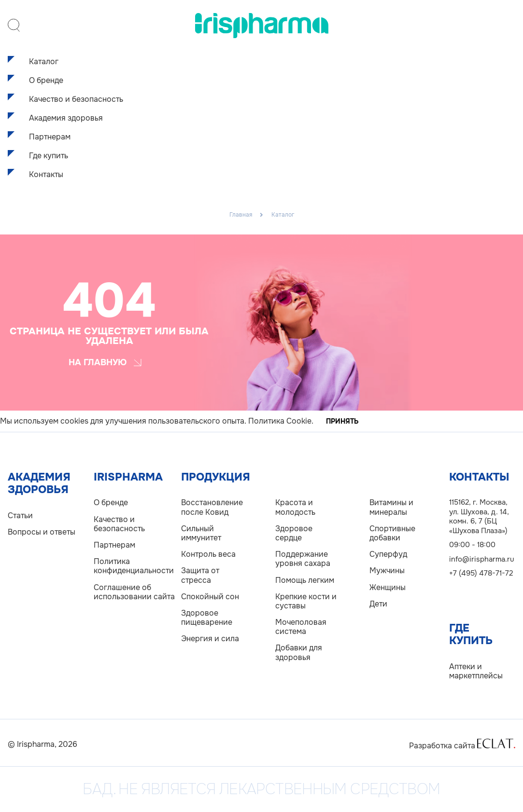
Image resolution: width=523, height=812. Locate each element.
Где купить (49, 156)
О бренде (46, 80)
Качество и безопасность (76, 99)
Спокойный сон (210, 597)
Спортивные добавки (392, 533)
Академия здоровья (66, 118)
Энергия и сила (210, 639)
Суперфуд (388, 554)
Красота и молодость (295, 507)
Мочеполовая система (301, 627)
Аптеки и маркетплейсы (476, 671)
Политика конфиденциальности (134, 566)
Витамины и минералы (391, 507)
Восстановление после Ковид (212, 507)
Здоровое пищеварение (207, 618)
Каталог (44, 62)
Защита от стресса (200, 575)
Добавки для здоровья (299, 652)
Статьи (20, 516)
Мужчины (387, 571)
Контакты (46, 174)
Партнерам (50, 137)
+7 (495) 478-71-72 (481, 573)
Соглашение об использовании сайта (134, 592)
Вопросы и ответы (42, 532)
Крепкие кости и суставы (306, 601)
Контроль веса (208, 554)
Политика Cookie (280, 421)
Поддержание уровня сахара (303, 559)
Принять (342, 421)
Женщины (388, 587)
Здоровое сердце (294, 533)
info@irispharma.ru (482, 559)
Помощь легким (305, 580)
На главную (105, 362)
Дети (378, 604)
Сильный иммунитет (201, 533)
